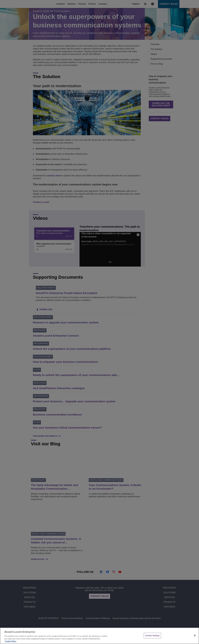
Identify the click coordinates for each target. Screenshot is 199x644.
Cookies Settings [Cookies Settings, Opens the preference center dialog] (152, 636)
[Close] (195, 635)
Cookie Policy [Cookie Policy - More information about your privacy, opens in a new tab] (11, 641)
